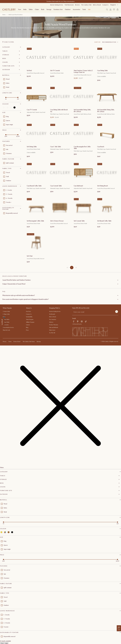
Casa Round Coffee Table (34, 186)
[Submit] (117, 312)
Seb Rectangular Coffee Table (35, 221)
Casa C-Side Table (56, 147)
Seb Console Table (79, 221)
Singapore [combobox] (113, 5)
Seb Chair (30, 256)
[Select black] (14, 107)
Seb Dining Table (32, 147)
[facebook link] (74, 321)
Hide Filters (8, 42)
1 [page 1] (72, 268)
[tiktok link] (86, 321)
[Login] (111, 9)
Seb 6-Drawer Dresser (57, 221)
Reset (2, 643)
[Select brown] (11, 107)
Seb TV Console (55, 71)
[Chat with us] (119, 628)
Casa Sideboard (78, 186)
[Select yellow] (4, 107)
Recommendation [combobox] (109, 42)
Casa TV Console (32, 110)
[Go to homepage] (9, 10)
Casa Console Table (56, 186)
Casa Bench (101, 147)
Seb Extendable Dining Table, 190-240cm (106, 111)
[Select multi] (7, 107)
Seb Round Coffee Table (104, 221)
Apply (6, 643)
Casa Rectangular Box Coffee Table (82, 148)
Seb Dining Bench (102, 186)
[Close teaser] (4, 317)
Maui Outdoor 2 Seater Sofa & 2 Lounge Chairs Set (83, 72)
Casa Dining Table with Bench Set (59, 111)
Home (4, 15)
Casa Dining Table (102, 71)
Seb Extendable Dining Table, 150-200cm (82, 111)
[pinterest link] (78, 321)
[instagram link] (82, 321)
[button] (114, 10)
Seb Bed (29, 71)
